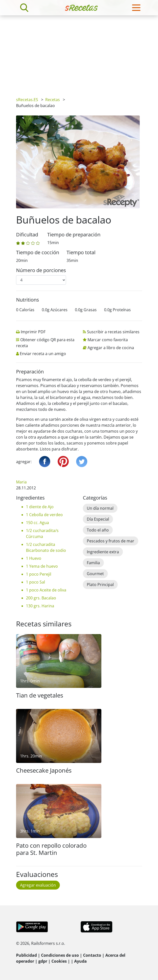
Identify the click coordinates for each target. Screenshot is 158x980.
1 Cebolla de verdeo (44, 515)
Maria (21, 482)
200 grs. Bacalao (41, 598)
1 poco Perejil (39, 574)
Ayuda (80, 961)
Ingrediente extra (103, 552)
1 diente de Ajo (40, 507)
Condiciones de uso (60, 955)
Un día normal (100, 508)
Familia (93, 563)
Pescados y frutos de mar (111, 541)
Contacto (92, 955)
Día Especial (98, 519)
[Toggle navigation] (136, 8)
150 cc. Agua (37, 523)
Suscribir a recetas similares (113, 332)
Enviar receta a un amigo (43, 354)
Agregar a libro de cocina (111, 348)
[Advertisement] (79, 53)
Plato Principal (100, 585)
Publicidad (26, 955)
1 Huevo (34, 558)
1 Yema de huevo (42, 566)
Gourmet (95, 574)
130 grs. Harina (40, 606)
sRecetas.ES (27, 100)
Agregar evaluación (38, 885)
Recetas (53, 100)
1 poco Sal (35, 582)
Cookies (59, 961)
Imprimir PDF (33, 332)
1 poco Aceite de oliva (46, 590)
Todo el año (98, 530)
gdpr (43, 961)
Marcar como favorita (108, 340)
